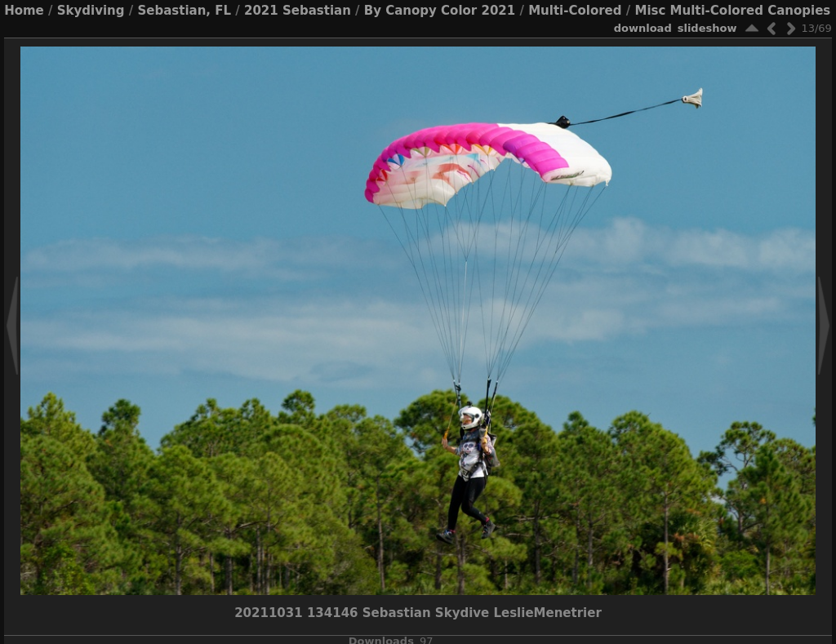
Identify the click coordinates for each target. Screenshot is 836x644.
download (643, 28)
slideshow (707, 28)
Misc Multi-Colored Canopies (732, 11)
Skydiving (91, 11)
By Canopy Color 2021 (440, 11)
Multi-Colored (575, 11)
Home (24, 11)
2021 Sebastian (298, 11)
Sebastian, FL (184, 11)
